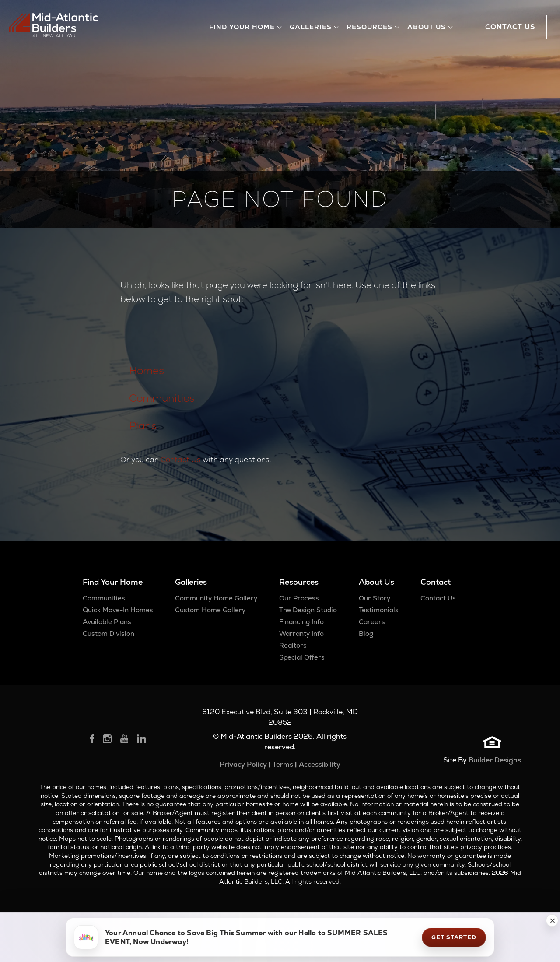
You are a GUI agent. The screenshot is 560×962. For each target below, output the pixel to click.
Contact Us (181, 460)
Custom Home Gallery (210, 610)
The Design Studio (308, 610)
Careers (372, 622)
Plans (143, 426)
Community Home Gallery (216, 598)
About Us (376, 582)
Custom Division (108, 634)
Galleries (191, 582)
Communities (162, 398)
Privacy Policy (243, 764)
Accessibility (320, 764)
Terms (283, 764)
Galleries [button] (311, 27)
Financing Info (301, 622)
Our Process (299, 598)
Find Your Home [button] (242, 27)
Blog (366, 634)
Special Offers (302, 657)
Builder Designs (495, 760)
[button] (552, 920)
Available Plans (107, 622)
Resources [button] (369, 27)
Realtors (293, 645)
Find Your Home (113, 582)
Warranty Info (301, 634)
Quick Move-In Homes (118, 610)
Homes (147, 370)
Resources (299, 582)
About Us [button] (427, 27)
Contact (436, 582)
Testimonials (379, 610)
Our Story (374, 598)
